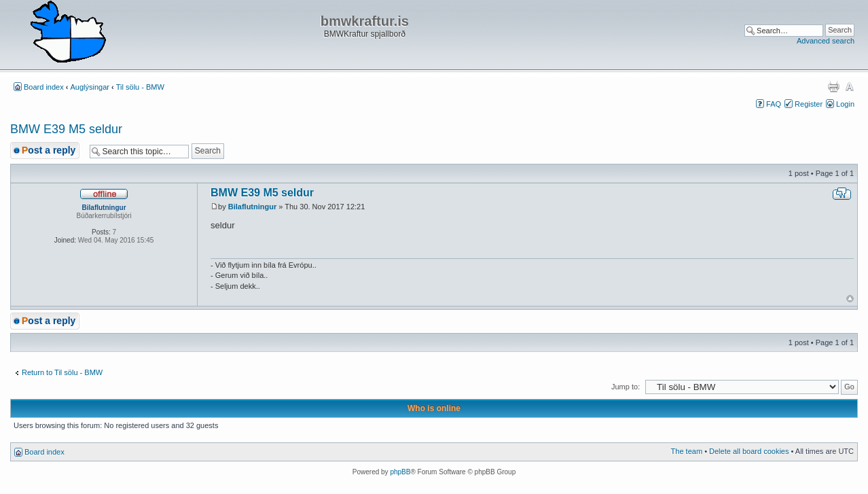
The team (687, 451)
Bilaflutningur (253, 207)
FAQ (774, 104)
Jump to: (626, 387)
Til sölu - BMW (140, 87)
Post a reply (49, 150)
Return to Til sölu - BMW (62, 372)
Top (850, 299)
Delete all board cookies (749, 451)
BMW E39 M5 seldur (66, 129)
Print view (833, 86)
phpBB (400, 472)
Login (845, 104)
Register (809, 104)
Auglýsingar (90, 87)
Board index (44, 87)
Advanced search (826, 41)
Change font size (849, 86)
